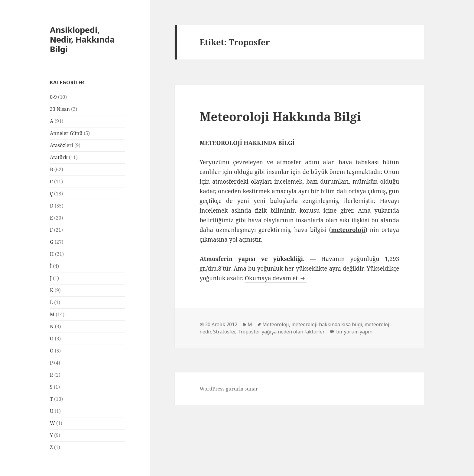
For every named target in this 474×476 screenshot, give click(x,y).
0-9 (53, 97)
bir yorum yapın (354, 332)
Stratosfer (224, 332)
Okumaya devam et (276, 278)
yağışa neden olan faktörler (293, 332)
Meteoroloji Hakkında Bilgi (280, 116)
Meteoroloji (276, 324)
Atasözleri (62, 145)
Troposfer (248, 332)
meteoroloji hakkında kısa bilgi (327, 324)
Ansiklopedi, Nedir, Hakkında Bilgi (82, 39)
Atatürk (59, 157)
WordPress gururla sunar (229, 389)
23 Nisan (60, 109)
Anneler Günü (66, 133)
